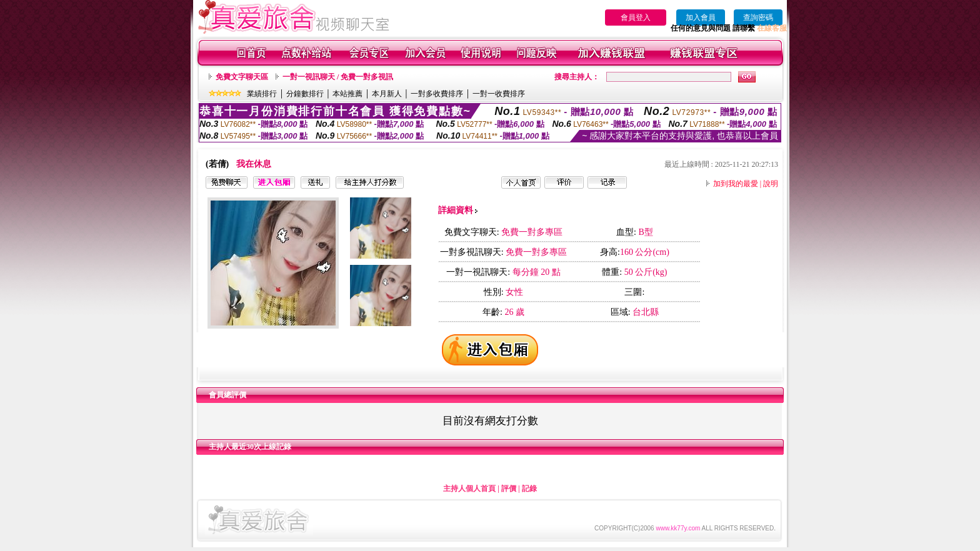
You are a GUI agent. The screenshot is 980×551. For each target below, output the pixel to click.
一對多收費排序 (437, 94)
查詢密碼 (758, 17)
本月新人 (387, 94)
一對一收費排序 (499, 94)
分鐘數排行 (305, 94)
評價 (509, 489)
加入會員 (701, 17)
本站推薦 (347, 94)
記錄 (529, 489)
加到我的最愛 (736, 184)
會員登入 (636, 17)
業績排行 (262, 94)
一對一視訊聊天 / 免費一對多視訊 (338, 77)
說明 (771, 184)
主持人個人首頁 (469, 489)
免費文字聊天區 (242, 77)
